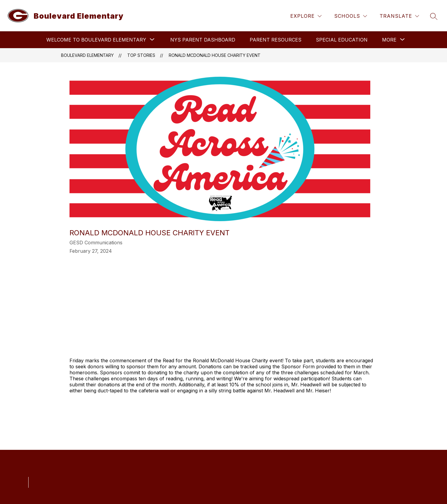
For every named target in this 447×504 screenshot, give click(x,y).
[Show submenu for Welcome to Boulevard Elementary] (96, 40)
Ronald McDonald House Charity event (215, 55)
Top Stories (141, 55)
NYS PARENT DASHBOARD (203, 40)
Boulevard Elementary (87, 55)
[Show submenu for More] (389, 40)
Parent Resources (276, 40)
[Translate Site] (399, 16)
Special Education (342, 40)
